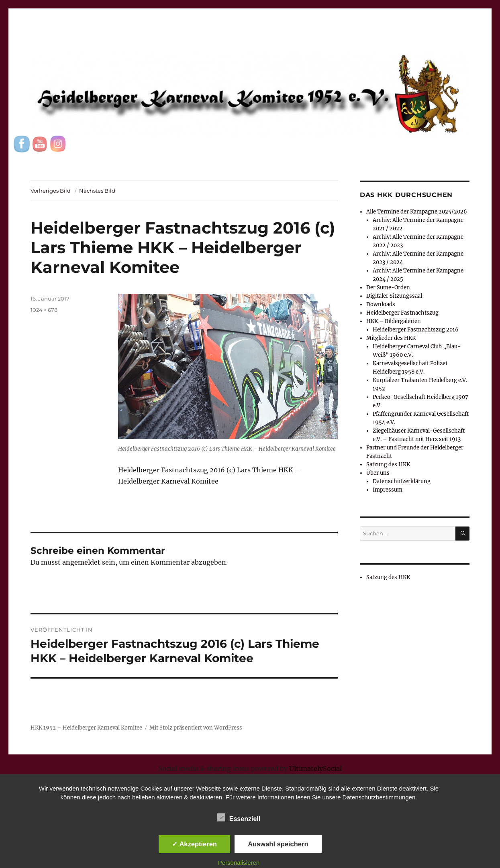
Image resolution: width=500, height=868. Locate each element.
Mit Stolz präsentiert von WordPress (196, 728)
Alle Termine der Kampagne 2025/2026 (417, 212)
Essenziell (239, 817)
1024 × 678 (44, 310)
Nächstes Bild (97, 191)
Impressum (388, 490)
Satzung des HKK (388, 464)
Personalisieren (239, 863)
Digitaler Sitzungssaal (394, 296)
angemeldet (81, 562)
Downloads (381, 304)
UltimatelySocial (315, 768)
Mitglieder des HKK (391, 338)
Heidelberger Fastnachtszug (402, 313)
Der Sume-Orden (388, 288)
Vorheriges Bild (51, 191)
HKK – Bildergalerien (394, 321)
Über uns (378, 473)
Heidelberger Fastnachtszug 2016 (416, 330)
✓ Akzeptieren (194, 844)
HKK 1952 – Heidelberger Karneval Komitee (86, 728)
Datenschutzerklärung (402, 481)
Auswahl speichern (278, 844)
